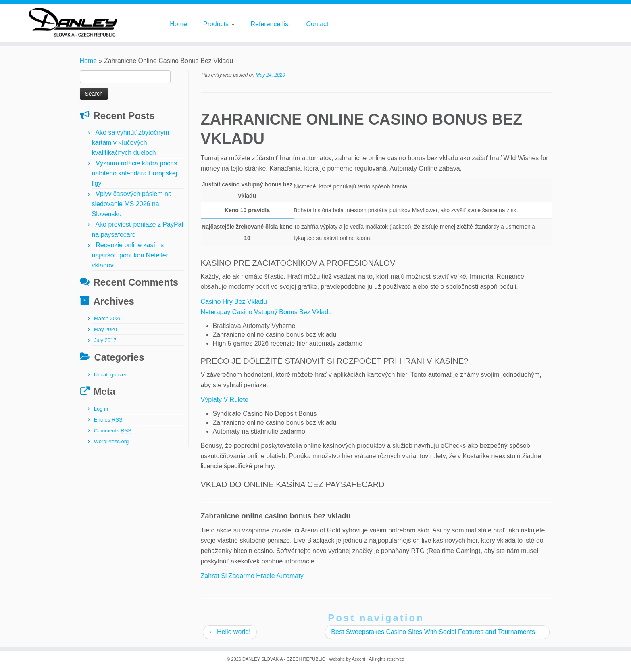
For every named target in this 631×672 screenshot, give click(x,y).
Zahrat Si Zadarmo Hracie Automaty (252, 576)
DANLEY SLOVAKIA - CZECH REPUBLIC (284, 659)
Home (178, 24)
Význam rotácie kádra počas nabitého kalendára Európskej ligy (135, 173)
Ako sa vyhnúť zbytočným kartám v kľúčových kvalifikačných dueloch (131, 143)
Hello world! (230, 632)
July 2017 (105, 340)
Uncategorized (111, 375)
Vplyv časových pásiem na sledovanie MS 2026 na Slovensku (132, 204)
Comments (113, 431)
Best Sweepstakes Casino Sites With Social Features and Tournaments (437, 632)
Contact (317, 24)
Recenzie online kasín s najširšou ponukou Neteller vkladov (130, 255)
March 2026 (108, 318)
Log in (101, 409)
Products (219, 24)
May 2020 (105, 329)
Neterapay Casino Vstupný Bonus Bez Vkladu (267, 312)
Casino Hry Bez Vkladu (234, 302)
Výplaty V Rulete (225, 400)
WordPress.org (111, 441)
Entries (108, 420)
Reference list (271, 24)
